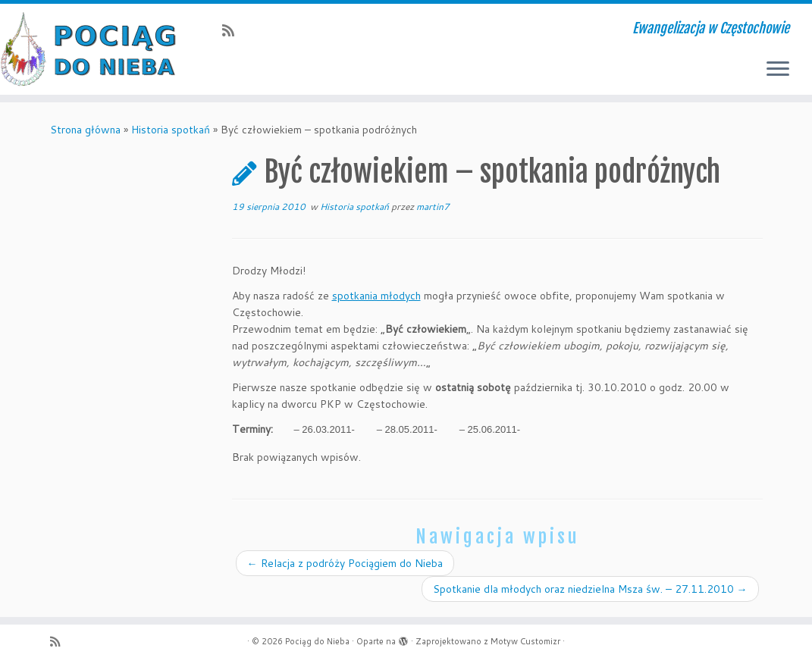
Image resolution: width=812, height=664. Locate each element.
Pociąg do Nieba (317, 641)
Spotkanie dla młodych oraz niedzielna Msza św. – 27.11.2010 (590, 589)
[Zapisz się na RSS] (233, 30)
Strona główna (85, 130)
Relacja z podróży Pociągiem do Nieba (345, 563)
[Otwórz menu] (778, 70)
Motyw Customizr (525, 641)
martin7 (433, 207)
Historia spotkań (171, 130)
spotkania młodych (376, 296)
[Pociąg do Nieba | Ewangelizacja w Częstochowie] (95, 49)
